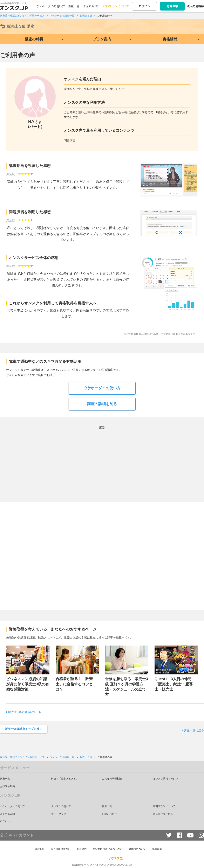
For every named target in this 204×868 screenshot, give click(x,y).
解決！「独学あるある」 (65, 779)
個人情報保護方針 (61, 849)
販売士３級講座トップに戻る (24, 729)
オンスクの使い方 (61, 806)
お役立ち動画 (7, 786)
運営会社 (40, 849)
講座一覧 (74, 6)
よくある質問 (7, 814)
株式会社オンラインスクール (85, 864)
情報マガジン (91, 6)
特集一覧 (107, 806)
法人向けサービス (163, 814)
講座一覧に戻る (194, 730)
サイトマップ (59, 814)
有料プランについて (116, 6)
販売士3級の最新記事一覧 (25, 712)
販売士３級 (17, 27)
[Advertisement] (66, 459)
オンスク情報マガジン (165, 779)
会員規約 (82, 849)
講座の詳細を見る (102, 404)
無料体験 (172, 6)
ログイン (144, 6)
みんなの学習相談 (112, 779)
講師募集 (157, 849)
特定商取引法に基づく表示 (108, 849)
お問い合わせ (109, 814)
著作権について (137, 849)
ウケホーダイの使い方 (50, 6)
